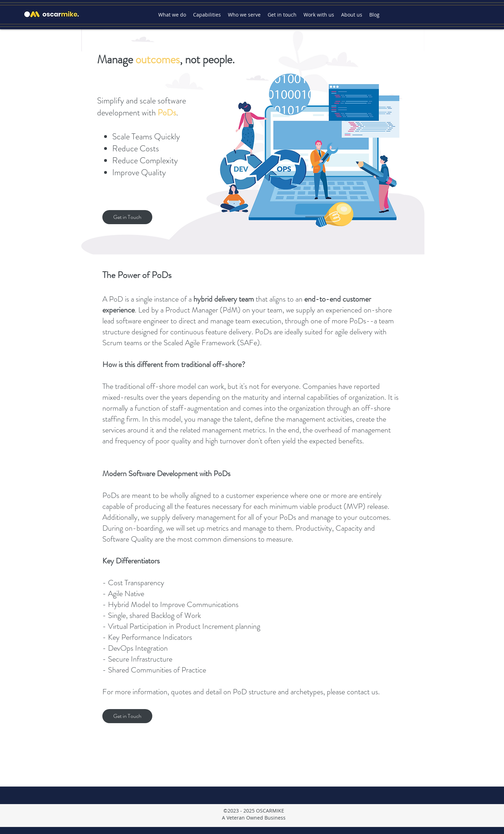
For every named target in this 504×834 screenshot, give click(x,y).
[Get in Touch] (127, 217)
